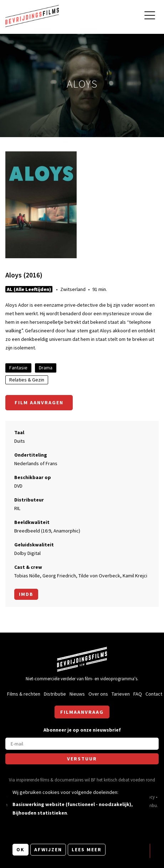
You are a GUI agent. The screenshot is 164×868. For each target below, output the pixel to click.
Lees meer (87, 849)
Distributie (55, 694)
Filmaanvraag (82, 712)
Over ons (98, 694)
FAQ (138, 694)
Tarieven (121, 694)
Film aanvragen (39, 402)
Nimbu (150, 805)
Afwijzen (48, 849)
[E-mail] (82, 744)
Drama (46, 368)
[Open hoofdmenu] (150, 16)
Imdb (26, 594)
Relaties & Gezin (27, 380)
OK (20, 849)
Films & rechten (24, 694)
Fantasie (18, 368)
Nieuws (77, 694)
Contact (154, 694)
